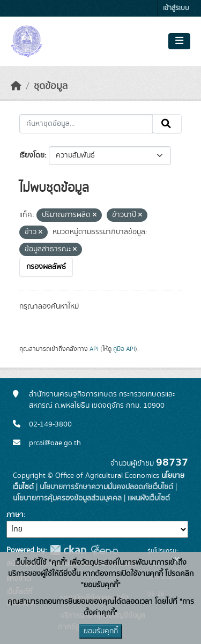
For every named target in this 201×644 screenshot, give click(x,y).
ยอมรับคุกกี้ (101, 631)
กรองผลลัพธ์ (46, 267)
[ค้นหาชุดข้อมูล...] (86, 124)
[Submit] (167, 124)
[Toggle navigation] (179, 41)
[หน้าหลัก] (16, 86)
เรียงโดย (32, 155)
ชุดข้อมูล (51, 86)
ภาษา (15, 515)
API (94, 349)
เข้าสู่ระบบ (176, 8)
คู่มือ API (124, 349)
